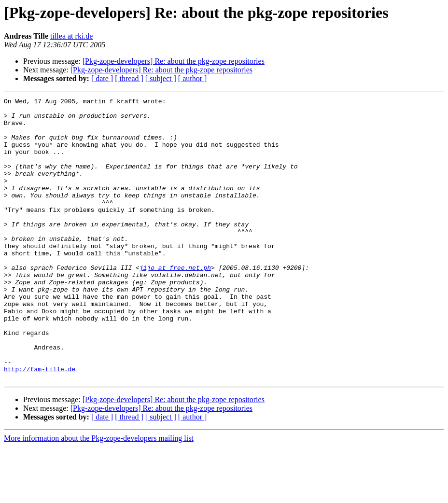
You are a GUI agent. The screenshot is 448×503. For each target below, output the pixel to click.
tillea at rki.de (71, 36)
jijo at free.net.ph (175, 302)
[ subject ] (161, 78)
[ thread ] (129, 78)
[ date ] (102, 78)
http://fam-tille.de (40, 424)
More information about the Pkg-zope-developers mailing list (99, 495)
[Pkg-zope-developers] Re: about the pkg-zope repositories (174, 61)
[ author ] (193, 78)
